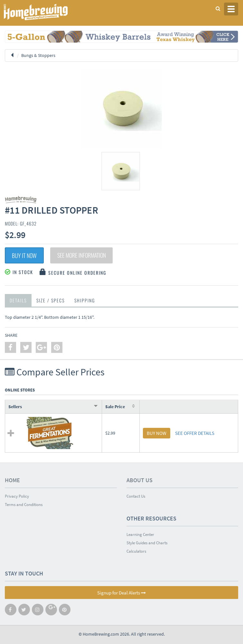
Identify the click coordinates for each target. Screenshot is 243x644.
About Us (140, 480)
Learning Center (140, 534)
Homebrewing (45, 12)
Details (18, 300)
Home (12, 480)
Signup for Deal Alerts (121, 593)
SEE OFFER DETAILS (195, 433)
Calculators (136, 551)
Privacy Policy (17, 496)
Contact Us (136, 496)
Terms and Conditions (24, 505)
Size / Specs (51, 300)
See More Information (82, 255)
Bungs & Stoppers (38, 55)
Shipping (85, 300)
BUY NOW (157, 433)
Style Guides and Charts (147, 543)
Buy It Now (24, 255)
